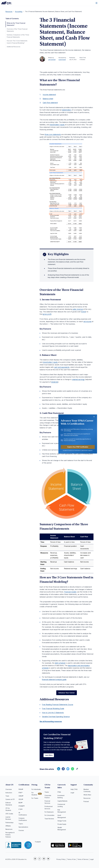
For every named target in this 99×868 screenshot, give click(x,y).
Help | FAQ (74, 790)
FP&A (59, 793)
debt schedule (60, 663)
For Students (34, 794)
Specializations (23, 828)
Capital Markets (62, 802)
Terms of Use (71, 859)
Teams (47, 793)
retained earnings (78, 379)
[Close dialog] (94, 417)
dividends (55, 382)
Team (7, 797)
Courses (21, 831)
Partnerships (9, 823)
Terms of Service (83, 859)
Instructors (9, 793)
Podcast (86, 802)
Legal (72, 793)
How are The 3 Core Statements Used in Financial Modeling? (17, 42)
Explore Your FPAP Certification (78, 447)
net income (87, 321)
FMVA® (21, 790)
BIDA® (20, 803)
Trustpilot (38, 843)
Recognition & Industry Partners (10, 835)
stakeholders (67, 110)
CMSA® (21, 797)
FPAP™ (21, 793)
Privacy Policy (61, 859)
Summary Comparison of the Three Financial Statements (18, 36)
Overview (9, 790)
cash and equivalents (62, 367)
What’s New (87, 796)
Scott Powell (62, 60)
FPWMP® (22, 807)
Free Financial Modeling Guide (53, 709)
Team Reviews (49, 819)
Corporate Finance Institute (7, 3)
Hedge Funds (62, 822)
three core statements (53, 134)
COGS (84, 312)
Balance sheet (48, 99)
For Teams (35, 799)
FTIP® (20, 810)
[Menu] (97, 3)
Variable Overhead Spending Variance (56, 717)
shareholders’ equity (57, 125)
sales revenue (78, 309)
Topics (21, 824)
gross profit (47, 314)
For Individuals (36, 790)
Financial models (70, 592)
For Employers (49, 813)
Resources (87, 799)
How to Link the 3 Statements (53, 713)
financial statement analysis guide (54, 679)
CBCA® (21, 800)
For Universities (49, 816)
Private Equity (62, 825)
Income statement (49, 95)
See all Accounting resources (51, 722)
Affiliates (8, 827)
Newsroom (9, 830)
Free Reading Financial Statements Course (58, 705)
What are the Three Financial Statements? (16, 24)
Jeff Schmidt (52, 60)
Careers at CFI (10, 800)
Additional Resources (14, 47)
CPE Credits (9, 814)
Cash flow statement (50, 103)
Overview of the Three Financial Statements (17, 30)
